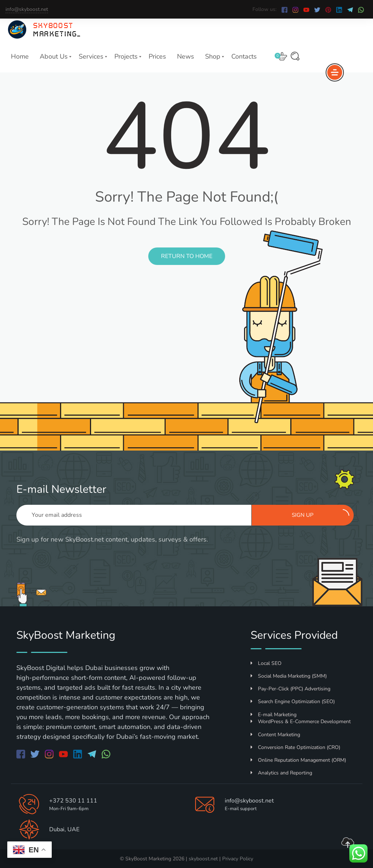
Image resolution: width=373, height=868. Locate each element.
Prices (157, 56)
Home (20, 56)
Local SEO (266, 663)
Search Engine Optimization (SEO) (293, 701)
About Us (54, 56)
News (186, 56)
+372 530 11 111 (73, 801)
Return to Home (187, 256)
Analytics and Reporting (281, 773)
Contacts (244, 56)
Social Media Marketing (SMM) (289, 676)
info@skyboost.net (27, 9)
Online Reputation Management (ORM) (298, 760)
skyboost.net (203, 859)
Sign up (321, 514)
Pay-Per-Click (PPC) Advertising (290, 689)
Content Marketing (275, 735)
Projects (126, 56)
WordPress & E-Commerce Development (301, 722)
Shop (213, 56)
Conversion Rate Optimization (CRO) (295, 747)
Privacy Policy (238, 859)
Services (91, 56)
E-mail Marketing (274, 715)
